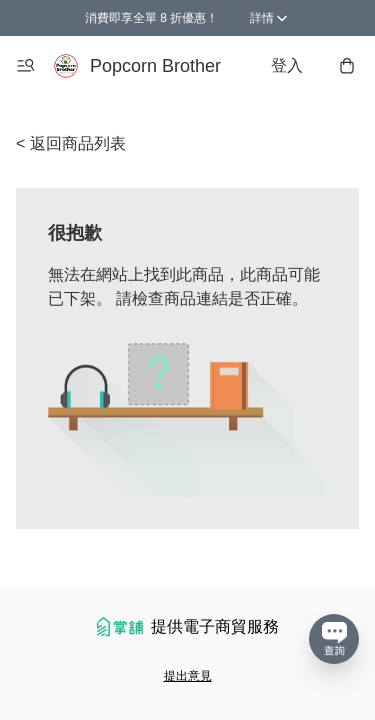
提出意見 (188, 676)
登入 (287, 65)
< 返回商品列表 (71, 143)
